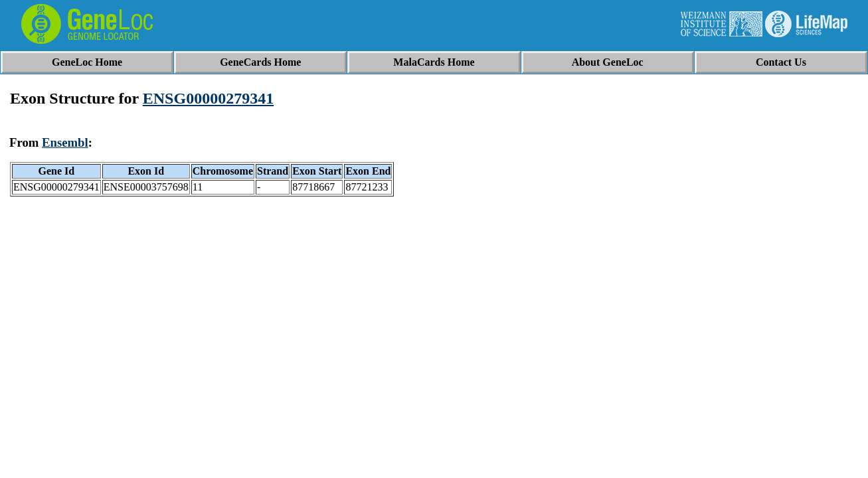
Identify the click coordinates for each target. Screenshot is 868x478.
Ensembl (65, 142)
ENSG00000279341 (208, 98)
